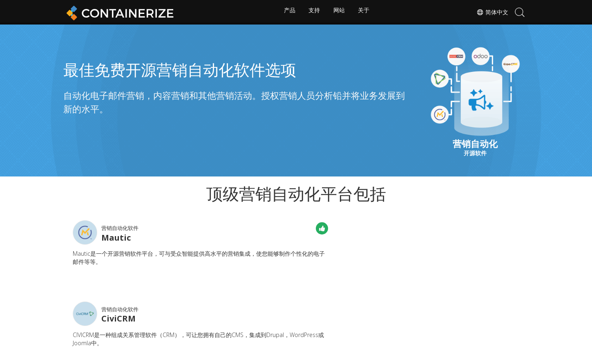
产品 (288, 12)
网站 (340, 12)
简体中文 (491, 12)
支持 (314, 12)
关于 (365, 12)
